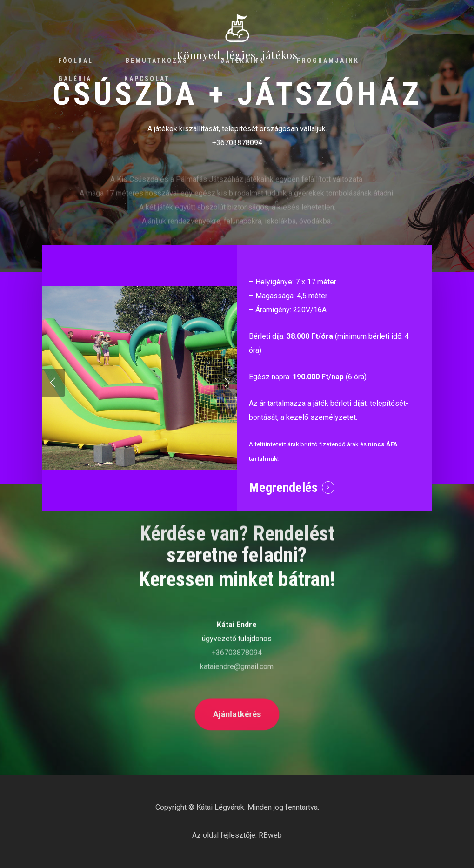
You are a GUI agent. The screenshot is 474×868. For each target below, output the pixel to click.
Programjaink (328, 61)
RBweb (270, 835)
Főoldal (76, 61)
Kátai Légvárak (220, 807)
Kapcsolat (147, 79)
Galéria (75, 79)
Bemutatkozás (157, 61)
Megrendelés (283, 488)
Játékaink (242, 61)
